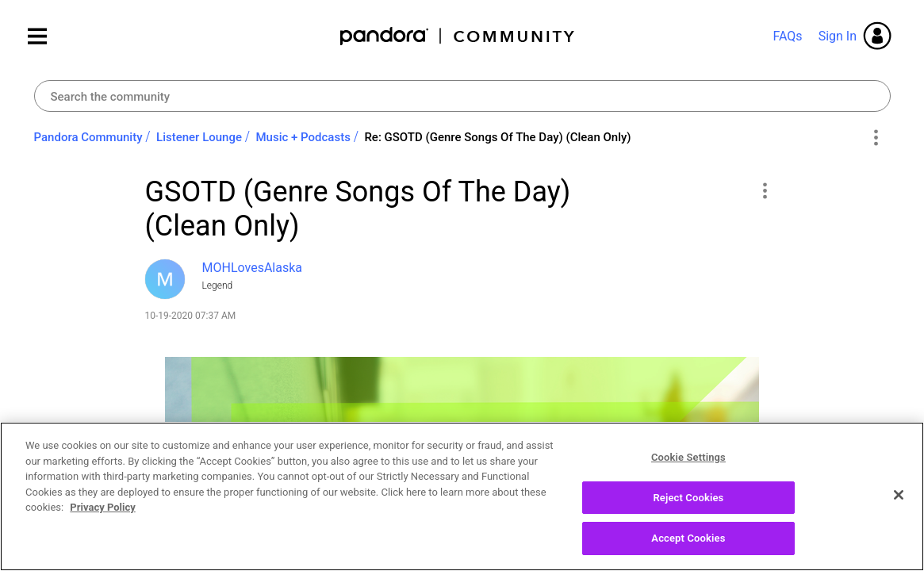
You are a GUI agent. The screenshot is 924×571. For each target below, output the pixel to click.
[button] (765, 190)
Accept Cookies (688, 545)
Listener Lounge (199, 137)
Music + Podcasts (303, 137)
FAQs (787, 36)
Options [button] (876, 138)
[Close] (899, 501)
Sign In (838, 36)
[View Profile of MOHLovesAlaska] (253, 268)
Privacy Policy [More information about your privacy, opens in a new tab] (102, 514)
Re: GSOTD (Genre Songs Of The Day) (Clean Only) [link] (497, 137)
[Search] (462, 96)
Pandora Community (458, 36)
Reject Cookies (688, 504)
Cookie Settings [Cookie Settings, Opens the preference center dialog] (688, 464)
